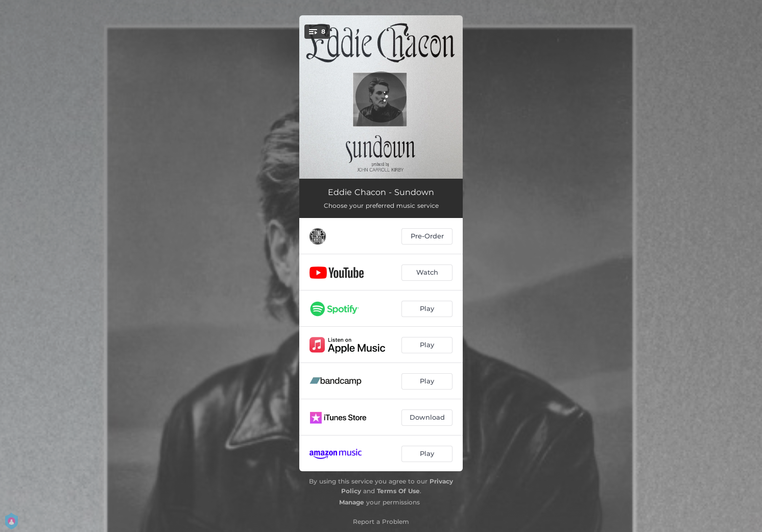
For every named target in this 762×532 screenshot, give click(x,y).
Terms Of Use (398, 491)
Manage (352, 502)
